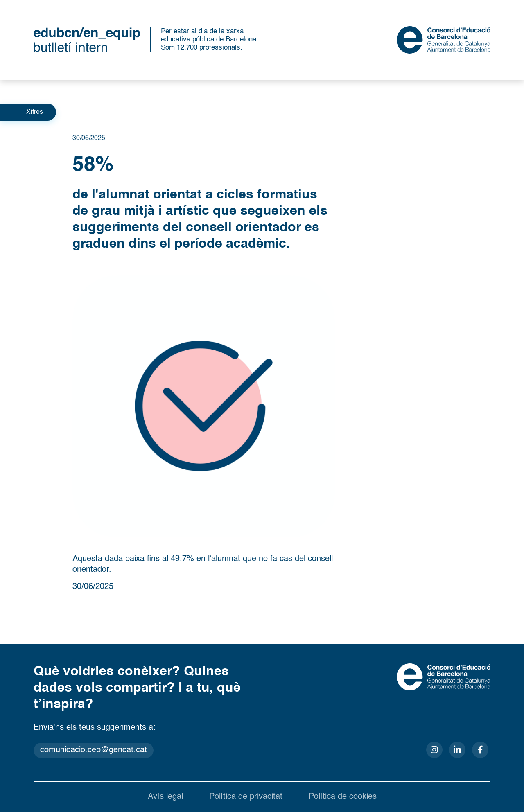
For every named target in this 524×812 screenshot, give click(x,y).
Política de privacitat (246, 797)
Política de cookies (343, 797)
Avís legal (165, 797)
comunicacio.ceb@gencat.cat (94, 750)
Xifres (35, 112)
